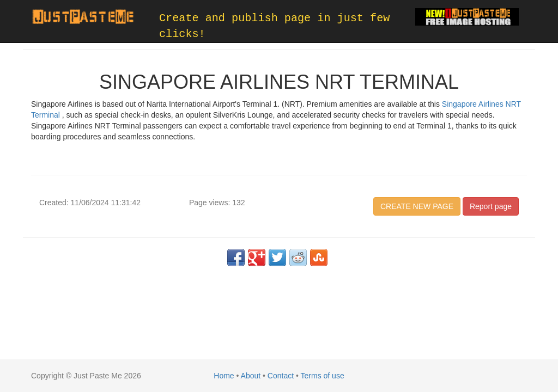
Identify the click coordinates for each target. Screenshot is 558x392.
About (251, 376)
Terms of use (323, 376)
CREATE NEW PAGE (417, 206)
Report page (491, 206)
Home (224, 376)
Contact (281, 376)
